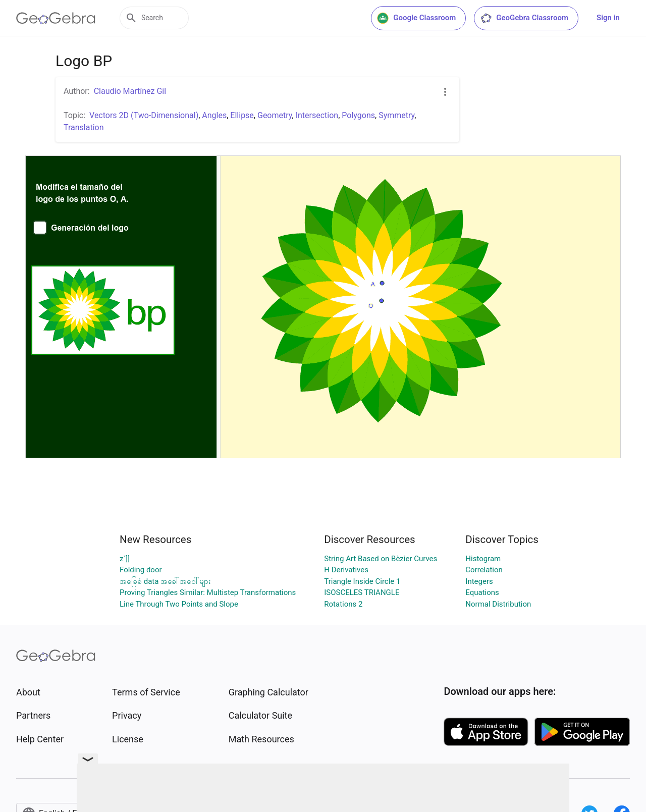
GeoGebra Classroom (524, 18)
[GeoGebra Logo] (56, 18)
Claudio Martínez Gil (130, 91)
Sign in (608, 18)
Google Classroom (416, 18)
